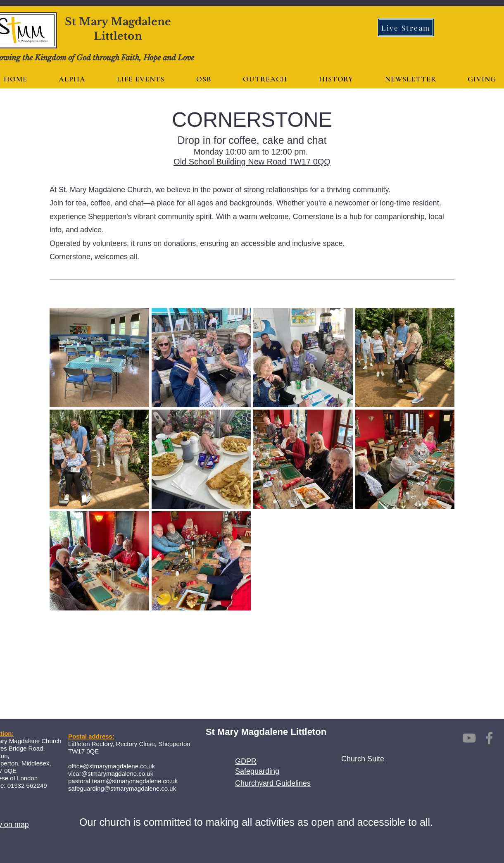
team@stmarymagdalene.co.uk (135, 781)
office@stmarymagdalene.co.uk (112, 766)
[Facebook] (489, 738)
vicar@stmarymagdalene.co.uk (111, 774)
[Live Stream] (406, 27)
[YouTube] (469, 738)
